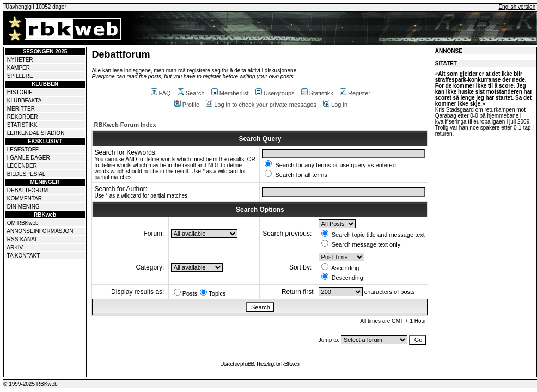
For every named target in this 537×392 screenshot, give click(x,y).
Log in (335, 105)
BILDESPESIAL (26, 174)
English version (517, 7)
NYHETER (20, 60)
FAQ (161, 93)
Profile (187, 105)
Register (355, 93)
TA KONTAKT (24, 256)
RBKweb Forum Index (125, 125)
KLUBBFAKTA (25, 100)
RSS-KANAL (23, 239)
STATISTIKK (22, 125)
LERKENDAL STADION (36, 133)
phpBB (247, 364)
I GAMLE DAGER (29, 158)
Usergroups (275, 93)
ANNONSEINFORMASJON (40, 231)
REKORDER (23, 117)
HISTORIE (20, 92)
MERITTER (21, 109)
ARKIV (15, 247)
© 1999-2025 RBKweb (30, 384)
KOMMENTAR (25, 198)
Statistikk (317, 93)
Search (191, 93)
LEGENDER (22, 166)
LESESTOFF (23, 149)
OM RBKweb (23, 223)
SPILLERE (20, 76)
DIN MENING (23, 207)
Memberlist (230, 93)
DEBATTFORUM (28, 190)
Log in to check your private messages (261, 105)
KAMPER (19, 68)
